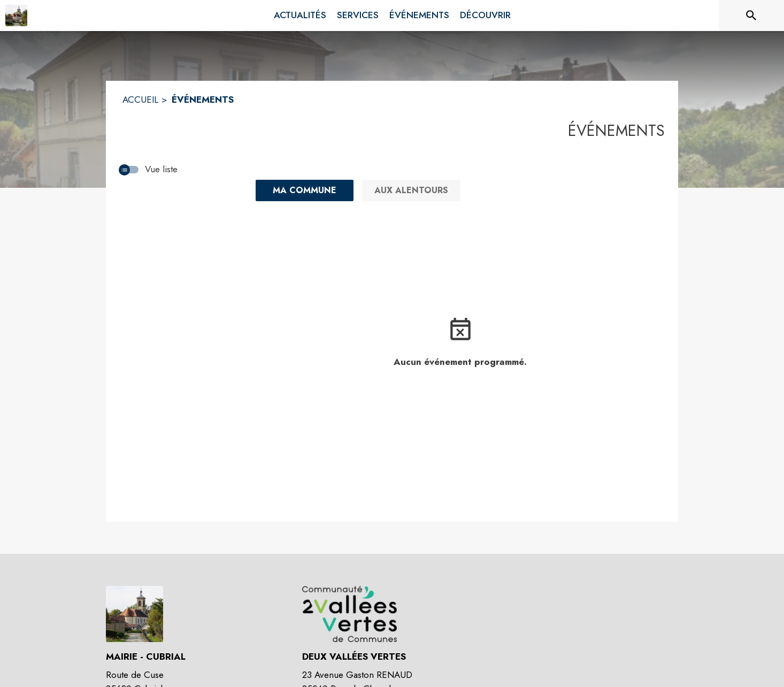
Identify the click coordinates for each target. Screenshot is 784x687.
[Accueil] (16, 16)
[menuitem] (300, 16)
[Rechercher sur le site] (751, 16)
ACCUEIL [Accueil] (140, 100)
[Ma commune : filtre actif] (305, 190)
